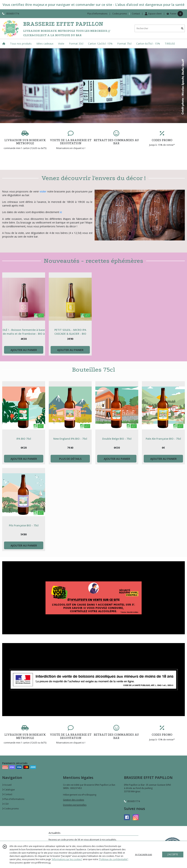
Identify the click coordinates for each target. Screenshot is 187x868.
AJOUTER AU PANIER (24, 350)
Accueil (7, 785)
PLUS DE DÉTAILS (70, 459)
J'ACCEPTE (173, 854)
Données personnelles (75, 805)
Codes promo (11, 809)
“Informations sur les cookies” (67, 859)
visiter (43, 191)
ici (61, 212)
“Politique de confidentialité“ (113, 859)
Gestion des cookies (74, 800)
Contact (136, 14)
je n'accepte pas (144, 854)
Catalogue (8, 790)
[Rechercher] (182, 28)
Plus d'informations (13, 799)
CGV (5, 804)
